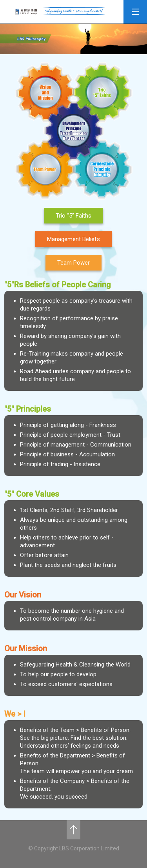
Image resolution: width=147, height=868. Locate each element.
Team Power (73, 263)
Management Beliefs (73, 239)
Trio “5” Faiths (73, 216)
